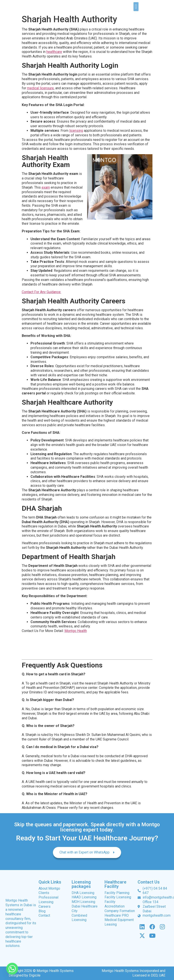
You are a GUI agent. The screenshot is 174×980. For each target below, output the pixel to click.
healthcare (54, 52)
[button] (136, 7)
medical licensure (40, 88)
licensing (76, 131)
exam (46, 187)
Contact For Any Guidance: (41, 292)
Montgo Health (76, 631)
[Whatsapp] (12, 969)
